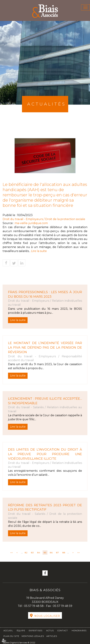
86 (51, 553)
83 (32, 553)
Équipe (21, 631)
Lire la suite (39, 251)
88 (64, 553)
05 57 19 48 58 (34, 606)
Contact (63, 631)
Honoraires (79, 631)
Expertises (36, 631)
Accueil (8, 631)
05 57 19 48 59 (63, 606)
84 (39, 553)
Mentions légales (33, 636)
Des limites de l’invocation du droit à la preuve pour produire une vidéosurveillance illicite (45, 454)
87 (57, 553)
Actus (50, 631)
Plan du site (11, 636)
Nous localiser (47, 616)
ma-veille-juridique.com (31, 223)
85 (45, 553)
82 (26, 553)
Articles (52, 636)
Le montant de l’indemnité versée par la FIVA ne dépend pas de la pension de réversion (45, 347)
